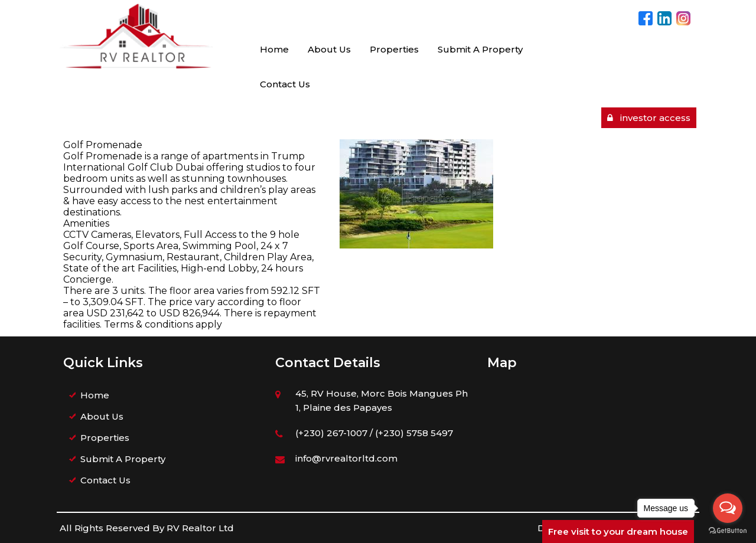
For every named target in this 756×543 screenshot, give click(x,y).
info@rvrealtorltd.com (346, 458)
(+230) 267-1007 (331, 433)
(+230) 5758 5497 (414, 433)
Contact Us (285, 84)
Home (274, 49)
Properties (394, 49)
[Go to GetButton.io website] (728, 531)
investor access (649, 118)
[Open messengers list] (728, 508)
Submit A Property (480, 49)
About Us (329, 49)
